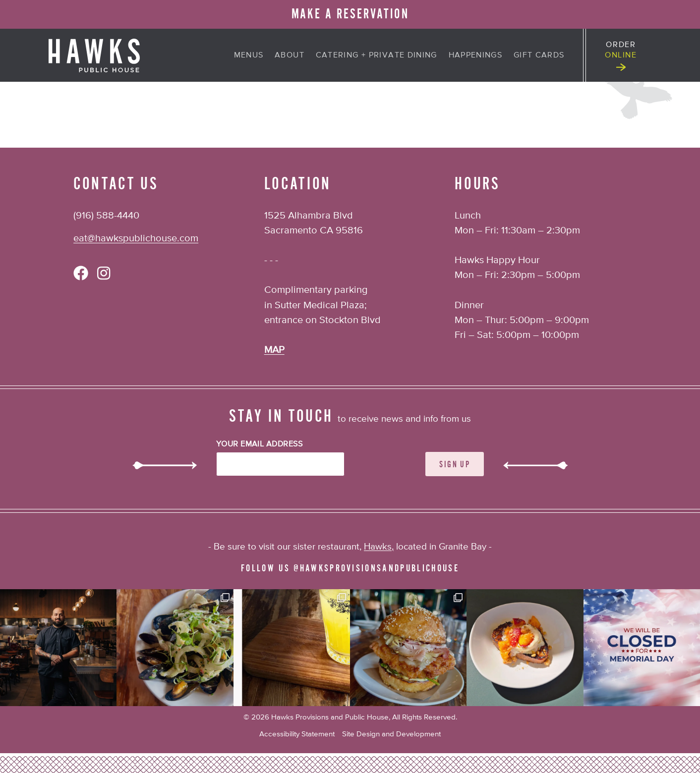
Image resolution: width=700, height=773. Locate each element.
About (290, 55)
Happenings (476, 55)
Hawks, (379, 547)
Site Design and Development (391, 734)
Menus (249, 55)
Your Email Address (260, 444)
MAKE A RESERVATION (350, 14)
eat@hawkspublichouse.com (136, 239)
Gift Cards (539, 55)
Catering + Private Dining (377, 55)
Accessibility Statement (297, 734)
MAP (274, 350)
